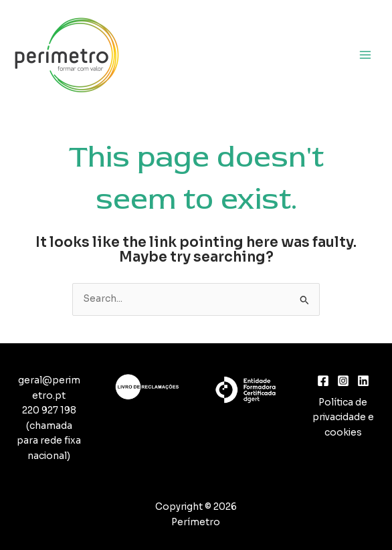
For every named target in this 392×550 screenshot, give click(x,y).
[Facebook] (323, 381)
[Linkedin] (363, 381)
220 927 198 (49, 410)
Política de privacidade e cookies (343, 418)
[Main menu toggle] (366, 55)
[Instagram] (343, 381)
